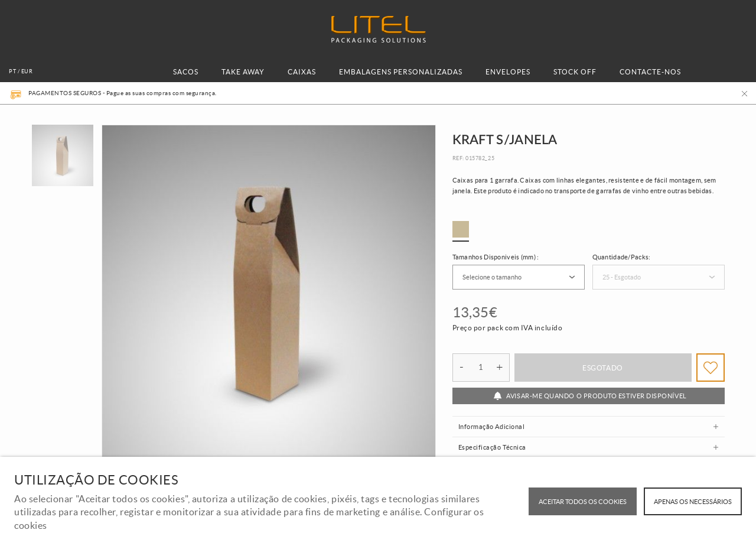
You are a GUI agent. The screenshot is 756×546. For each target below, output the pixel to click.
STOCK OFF (575, 72)
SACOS (186, 72)
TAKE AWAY (243, 72)
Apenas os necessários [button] (693, 502)
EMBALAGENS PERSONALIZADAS (401, 72)
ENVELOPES (508, 72)
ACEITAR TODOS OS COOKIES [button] (583, 502)
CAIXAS (302, 72)
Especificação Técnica (492, 447)
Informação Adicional (492, 427)
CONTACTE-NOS (650, 72)
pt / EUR (21, 71)
